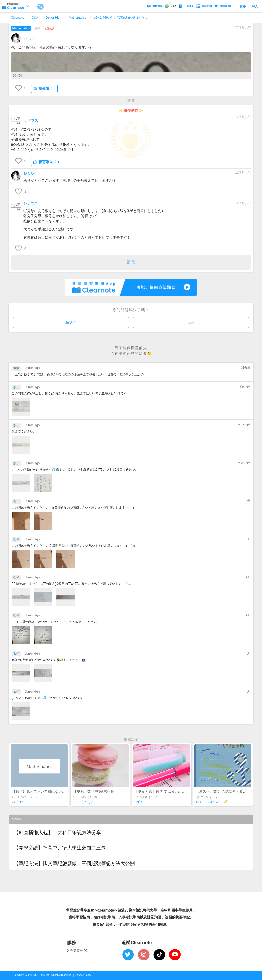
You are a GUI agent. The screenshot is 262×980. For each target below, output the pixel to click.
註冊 (243, 7)
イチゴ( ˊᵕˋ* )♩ (83, 802)
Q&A (35, 18)
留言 (131, 262)
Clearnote (18, 18)
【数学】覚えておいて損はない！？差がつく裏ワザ (53, 791)
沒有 (191, 322)
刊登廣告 (79, 951)
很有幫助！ (46, 162)
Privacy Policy (83, 975)
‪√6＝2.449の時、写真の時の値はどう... (120, 18)
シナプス (31, 120)
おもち (29, 38)
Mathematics (77, 18)
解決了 (71, 322)
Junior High (53, 18)
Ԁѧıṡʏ (138, 802)
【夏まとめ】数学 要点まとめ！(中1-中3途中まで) (174, 791)
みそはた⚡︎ (19, 802)
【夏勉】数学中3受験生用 (94, 791)
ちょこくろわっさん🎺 (211, 802)
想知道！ (44, 89)
